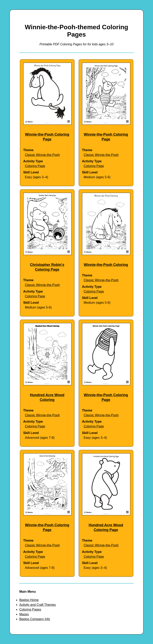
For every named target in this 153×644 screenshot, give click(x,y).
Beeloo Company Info (35, 619)
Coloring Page (35, 166)
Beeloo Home (29, 600)
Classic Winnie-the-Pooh (42, 155)
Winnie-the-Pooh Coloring (106, 265)
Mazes (24, 614)
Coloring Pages (30, 609)
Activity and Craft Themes (38, 605)
